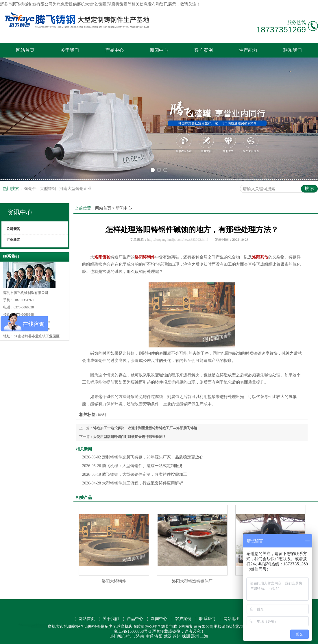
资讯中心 (20, 212)
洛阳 (158, 636)
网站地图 (232, 619)
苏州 (177, 636)
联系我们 (293, 50)
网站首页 (25, 50)
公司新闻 (13, 229)
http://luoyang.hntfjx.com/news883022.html (178, 240)
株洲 (186, 636)
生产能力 (248, 50)
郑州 (195, 636)
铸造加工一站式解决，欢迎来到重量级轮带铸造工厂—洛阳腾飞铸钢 (145, 428)
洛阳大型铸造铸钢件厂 (192, 581)
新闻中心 (159, 50)
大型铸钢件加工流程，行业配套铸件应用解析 (133, 483)
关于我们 (70, 50)
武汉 (168, 636)
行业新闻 (13, 240)
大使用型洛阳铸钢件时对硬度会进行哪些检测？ (130, 437)
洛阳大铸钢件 (114, 581)
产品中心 (114, 50)
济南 (140, 636)
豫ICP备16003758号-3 (132, 631)
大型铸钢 (49, 189)
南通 (149, 636)
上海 (204, 636)
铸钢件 (31, 189)
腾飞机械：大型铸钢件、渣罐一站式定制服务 (133, 466)
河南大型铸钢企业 (75, 189)
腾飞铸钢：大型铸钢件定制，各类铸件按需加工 (135, 474)
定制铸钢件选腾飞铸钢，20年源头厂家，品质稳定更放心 (143, 457)
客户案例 (204, 50)
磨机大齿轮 (87, 4)
